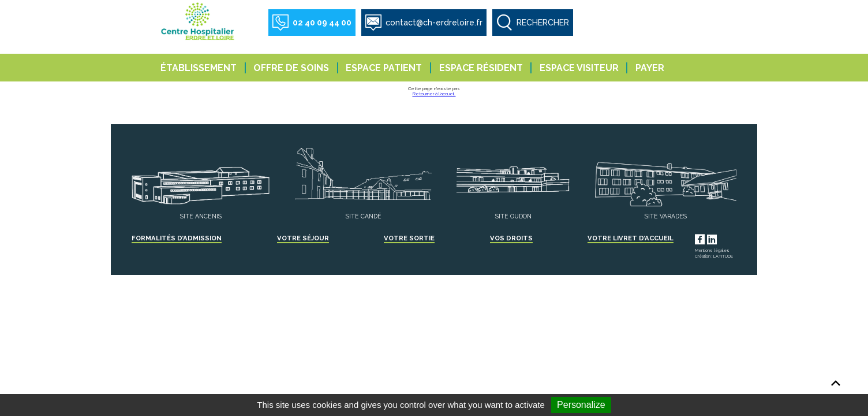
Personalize (581, 405)
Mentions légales (712, 250)
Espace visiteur (579, 68)
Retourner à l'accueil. (434, 94)
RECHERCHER (543, 23)
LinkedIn (723, 238)
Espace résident (481, 68)
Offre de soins (291, 68)
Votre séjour (303, 238)
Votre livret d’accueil (631, 238)
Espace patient (384, 68)
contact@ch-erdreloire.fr (434, 23)
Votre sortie (409, 238)
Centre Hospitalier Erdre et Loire (199, 21)
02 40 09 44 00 (322, 23)
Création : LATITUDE (714, 256)
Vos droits (511, 238)
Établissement (199, 68)
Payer (650, 68)
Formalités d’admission (177, 238)
